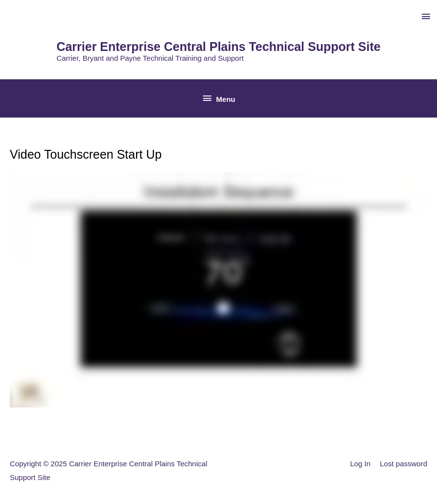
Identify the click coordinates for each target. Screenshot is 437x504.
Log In (360, 464)
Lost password (403, 464)
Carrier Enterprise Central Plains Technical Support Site (218, 47)
